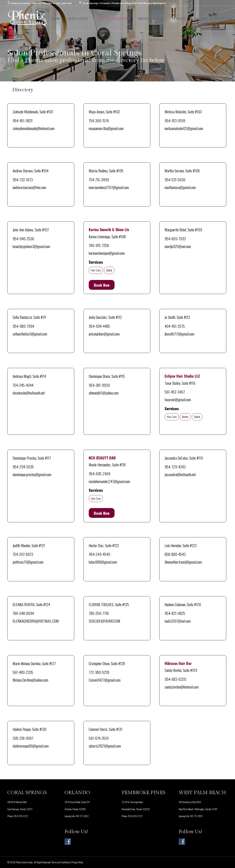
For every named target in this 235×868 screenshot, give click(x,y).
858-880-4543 (175, 554)
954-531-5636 (175, 179)
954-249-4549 (99, 554)
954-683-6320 (175, 679)
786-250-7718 (99, 613)
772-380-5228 (99, 672)
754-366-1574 (99, 120)
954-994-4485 (99, 326)
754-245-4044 (23, 385)
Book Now (102, 285)
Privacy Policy (77, 862)
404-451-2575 (175, 326)
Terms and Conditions (61, 862)
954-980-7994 (23, 326)
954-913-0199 (175, 120)
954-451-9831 (23, 120)
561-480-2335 (23, 672)
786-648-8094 (23, 613)
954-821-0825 (175, 613)
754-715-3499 (99, 179)
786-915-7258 (99, 245)
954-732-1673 (23, 179)
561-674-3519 (99, 738)
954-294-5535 (23, 467)
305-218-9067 (23, 738)
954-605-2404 (99, 473)
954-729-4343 (175, 467)
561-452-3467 (175, 392)
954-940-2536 (23, 238)
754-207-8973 (23, 554)
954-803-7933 (175, 238)
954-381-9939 (99, 385)
